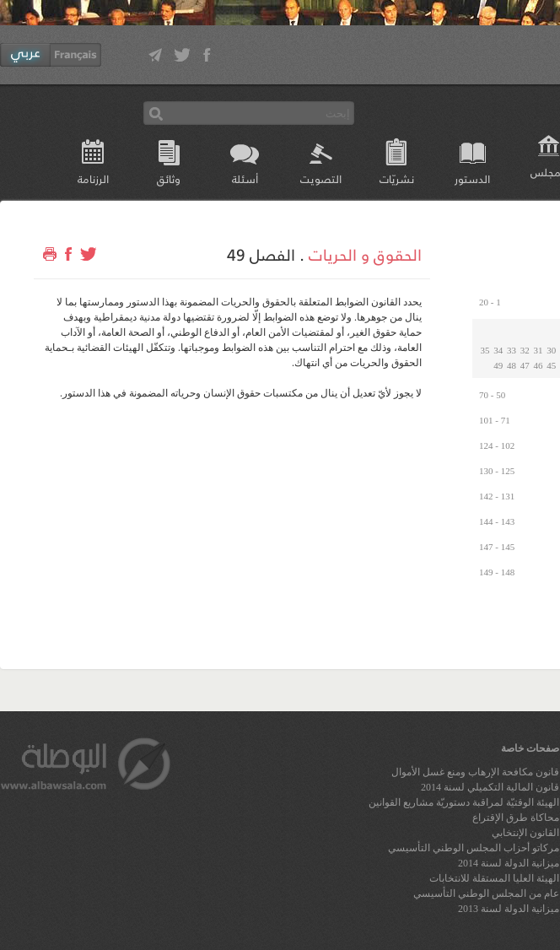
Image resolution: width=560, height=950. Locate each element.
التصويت (321, 178)
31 (538, 350)
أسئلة (245, 178)
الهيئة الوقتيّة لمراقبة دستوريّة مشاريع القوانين (464, 802)
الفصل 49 (261, 254)
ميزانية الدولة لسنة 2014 (509, 863)
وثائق (169, 178)
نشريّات (397, 178)
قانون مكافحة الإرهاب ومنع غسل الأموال (475, 772)
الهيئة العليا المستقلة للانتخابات (494, 878)
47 (525, 365)
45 (551, 365)
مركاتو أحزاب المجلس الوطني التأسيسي (474, 848)
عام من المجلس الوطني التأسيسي (486, 893)
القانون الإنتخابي (525, 833)
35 (485, 350)
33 (512, 350)
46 (538, 365)
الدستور (472, 178)
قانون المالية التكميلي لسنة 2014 (490, 787)
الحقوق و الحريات (365, 254)
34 (498, 350)
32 (525, 350)
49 (498, 365)
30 (551, 350)
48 (512, 365)
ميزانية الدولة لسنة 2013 (509, 909)
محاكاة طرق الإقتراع (516, 818)
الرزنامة (93, 178)
